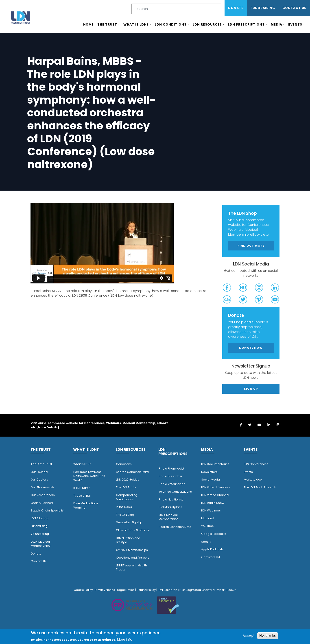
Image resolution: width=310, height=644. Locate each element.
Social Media (211, 480)
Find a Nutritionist (171, 499)
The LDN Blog (125, 515)
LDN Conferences (256, 464)
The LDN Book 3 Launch (260, 487)
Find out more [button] (251, 246)
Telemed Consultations (175, 492)
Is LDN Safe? (82, 488)
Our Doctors (39, 480)
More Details (48, 427)
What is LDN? (136, 24)
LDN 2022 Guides (128, 480)
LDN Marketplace (170, 507)
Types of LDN (82, 496)
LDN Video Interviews (216, 487)
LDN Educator (40, 518)
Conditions (124, 464)
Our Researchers (43, 495)
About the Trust (41, 464)
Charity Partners (42, 503)
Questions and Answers (133, 558)
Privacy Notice (105, 590)
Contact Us (294, 8)
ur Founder (41, 472)
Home (88, 24)
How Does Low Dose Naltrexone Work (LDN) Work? (89, 476)
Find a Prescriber (170, 476)
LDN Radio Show (213, 503)
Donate (236, 8)
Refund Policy (146, 590)
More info (125, 640)
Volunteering (40, 534)
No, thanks (268, 635)
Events (295, 24)
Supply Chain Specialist (48, 510)
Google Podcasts (214, 534)
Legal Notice (126, 590)
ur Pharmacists (44, 487)
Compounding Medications (127, 497)
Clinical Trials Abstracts (133, 530)
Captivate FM (211, 557)
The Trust (107, 24)
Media (276, 24)
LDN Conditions (171, 24)
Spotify (206, 542)
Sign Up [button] (251, 389)
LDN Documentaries (215, 464)
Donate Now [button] (251, 348)
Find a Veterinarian (172, 484)
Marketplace (253, 480)
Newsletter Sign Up (129, 522)
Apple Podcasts (212, 549)
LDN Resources (207, 24)
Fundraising (263, 8)
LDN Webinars (211, 510)
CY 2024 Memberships (132, 550)
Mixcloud (208, 518)
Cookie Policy (83, 590)
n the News (124, 507)
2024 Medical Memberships (41, 544)
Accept (249, 635)
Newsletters (209, 472)
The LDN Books (126, 487)
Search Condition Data (132, 472)
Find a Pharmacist (171, 469)
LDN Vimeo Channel (215, 495)
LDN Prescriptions (246, 24)
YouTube (207, 526)
